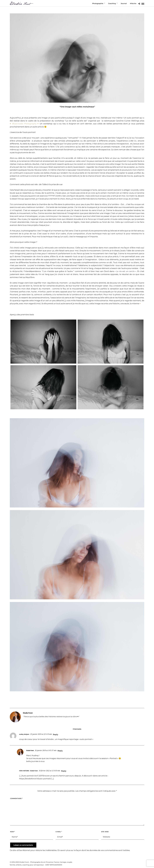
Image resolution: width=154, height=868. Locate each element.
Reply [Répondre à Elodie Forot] (60, 751)
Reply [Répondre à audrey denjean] (55, 734)
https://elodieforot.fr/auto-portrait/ (35, 779)
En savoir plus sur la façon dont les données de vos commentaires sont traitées (94, 850)
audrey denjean (24, 734)
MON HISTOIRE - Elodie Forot (28, 771)
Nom (12, 832)
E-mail (59, 832)
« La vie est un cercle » (125, 271)
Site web (105, 832)
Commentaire (16, 798)
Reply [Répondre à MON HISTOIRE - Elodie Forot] (64, 771)
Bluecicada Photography (24, 124)
